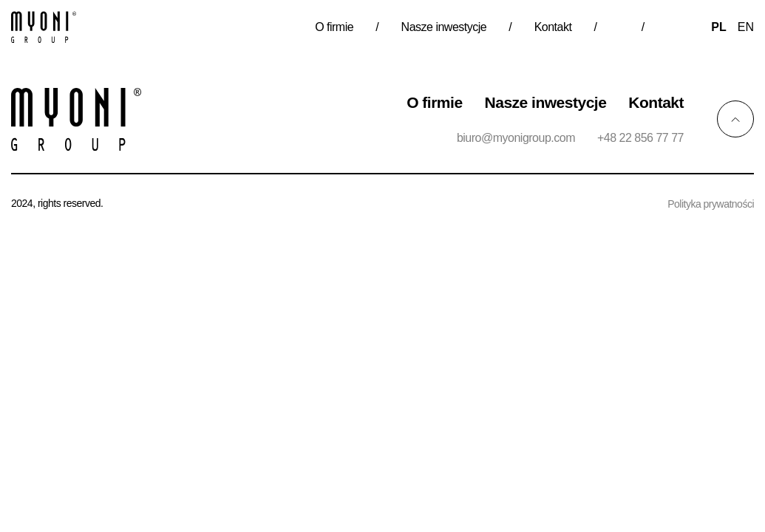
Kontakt (553, 27)
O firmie (334, 27)
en (746, 27)
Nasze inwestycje (444, 27)
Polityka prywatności (711, 204)
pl (718, 27)
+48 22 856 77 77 (640, 138)
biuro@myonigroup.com (516, 138)
